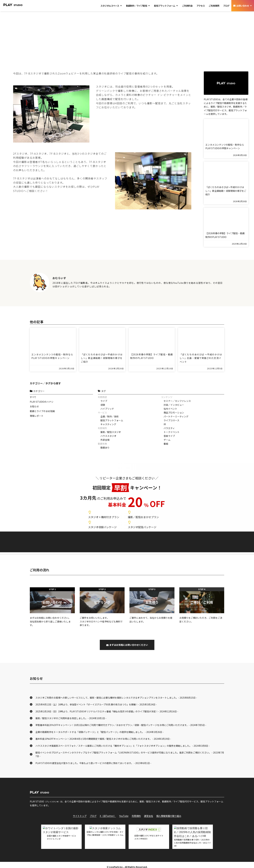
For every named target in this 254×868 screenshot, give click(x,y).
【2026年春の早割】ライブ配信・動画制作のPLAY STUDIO (225, 235)
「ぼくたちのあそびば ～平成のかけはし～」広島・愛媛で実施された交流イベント (201, 358)
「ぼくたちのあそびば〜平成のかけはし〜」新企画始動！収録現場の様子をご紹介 (226, 191)
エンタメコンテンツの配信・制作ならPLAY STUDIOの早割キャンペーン (225, 146)
